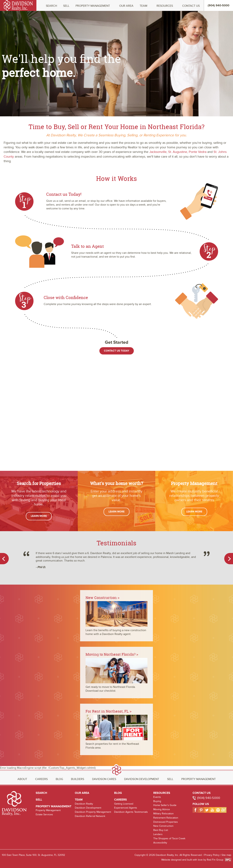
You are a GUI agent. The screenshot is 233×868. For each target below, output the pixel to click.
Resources (165, 6)
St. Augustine (178, 152)
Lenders (158, 834)
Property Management (93, 6)
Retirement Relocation (166, 818)
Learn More (39, 516)
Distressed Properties (166, 822)
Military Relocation (163, 814)
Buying (157, 801)
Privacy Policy (212, 855)
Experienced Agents (126, 808)
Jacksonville (158, 152)
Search (51, 6)
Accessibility (160, 843)
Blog (59, 779)
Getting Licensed (124, 804)
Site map (226, 855)
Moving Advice (162, 809)
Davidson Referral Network (90, 816)
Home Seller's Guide (165, 805)
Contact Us (191, 6)
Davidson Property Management (93, 812)
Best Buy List (161, 830)
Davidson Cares (104, 779)
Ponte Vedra (198, 152)
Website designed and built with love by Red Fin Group (194, 860)
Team (143, 6)
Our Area (126, 6)
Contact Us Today (117, 351)
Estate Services (44, 814)
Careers (41, 779)
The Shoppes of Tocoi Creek (169, 838)
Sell (66, 6)
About (22, 779)
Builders (78, 779)
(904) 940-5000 (209, 798)
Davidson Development (142, 779)
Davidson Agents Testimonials (131, 812)
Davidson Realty (84, 804)
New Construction (163, 826)
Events (157, 797)
